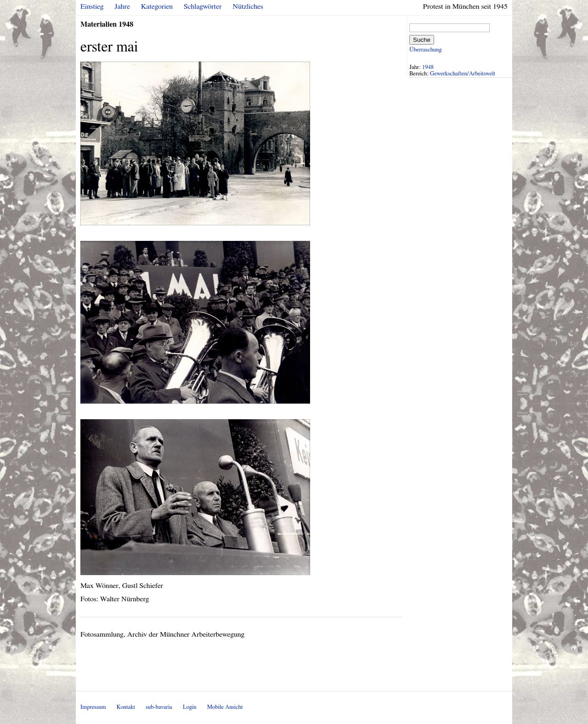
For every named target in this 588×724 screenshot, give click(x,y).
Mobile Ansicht (225, 707)
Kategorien (157, 6)
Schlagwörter (203, 6)
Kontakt (126, 707)
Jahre (122, 6)
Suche (422, 40)
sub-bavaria (159, 707)
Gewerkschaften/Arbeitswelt (463, 74)
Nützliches (248, 6)
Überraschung (425, 50)
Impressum (93, 707)
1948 (428, 67)
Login (190, 707)
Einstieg (92, 6)
